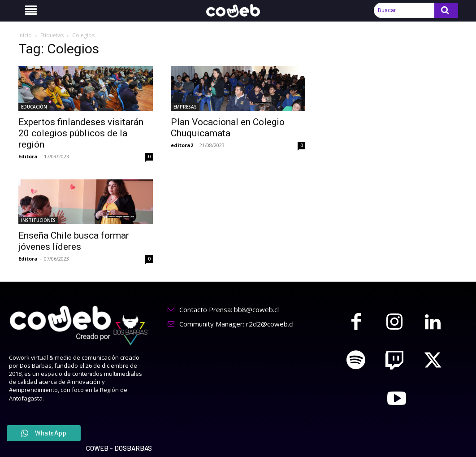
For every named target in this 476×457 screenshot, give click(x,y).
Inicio (25, 35)
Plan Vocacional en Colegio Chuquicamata (228, 128)
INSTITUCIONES (38, 220)
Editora (28, 156)
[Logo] (238, 11)
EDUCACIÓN (34, 107)
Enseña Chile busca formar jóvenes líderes (74, 241)
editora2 (182, 145)
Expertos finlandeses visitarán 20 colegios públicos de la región (81, 133)
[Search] (446, 10)
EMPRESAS (185, 107)
